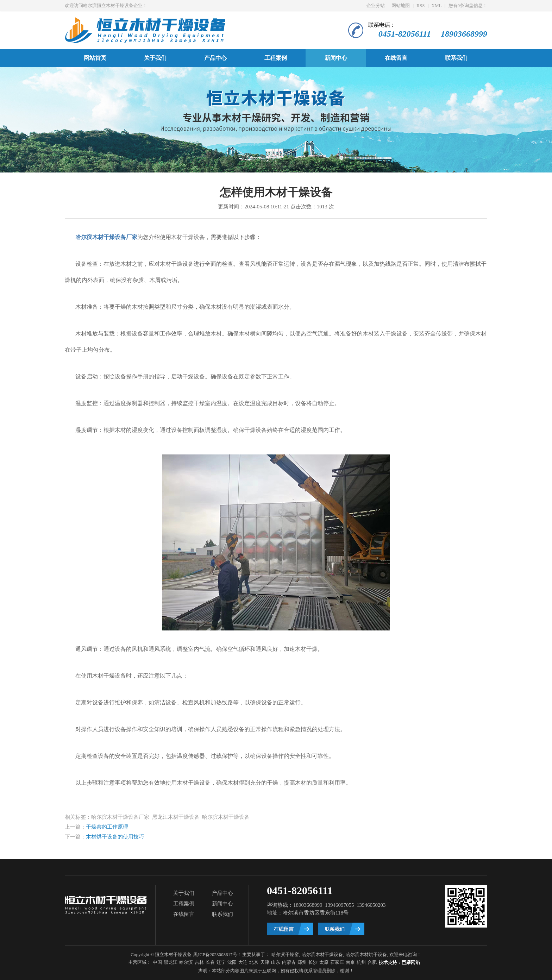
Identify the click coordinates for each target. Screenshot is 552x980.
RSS (421, 5)
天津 (265, 962)
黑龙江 (171, 962)
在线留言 (396, 58)
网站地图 (401, 5)
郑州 (302, 962)
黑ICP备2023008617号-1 (217, 954)
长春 (210, 962)
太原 (324, 962)
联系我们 (456, 58)
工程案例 (276, 58)
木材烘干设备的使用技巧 (115, 837)
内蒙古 (289, 962)
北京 (254, 962)
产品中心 (215, 58)
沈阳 (232, 962)
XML (437, 5)
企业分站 (376, 5)
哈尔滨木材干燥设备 (322, 954)
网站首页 (95, 58)
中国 (157, 962)
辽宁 (221, 962)
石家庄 (337, 962)
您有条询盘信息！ (468, 5)
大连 (243, 962)
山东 (276, 962)
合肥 (372, 962)
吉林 (199, 962)
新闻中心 (336, 58)
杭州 (361, 962)
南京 (350, 962)
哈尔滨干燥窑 (285, 954)
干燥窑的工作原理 (107, 827)
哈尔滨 (186, 962)
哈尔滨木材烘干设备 (366, 954)
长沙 (313, 962)
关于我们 (155, 58)
